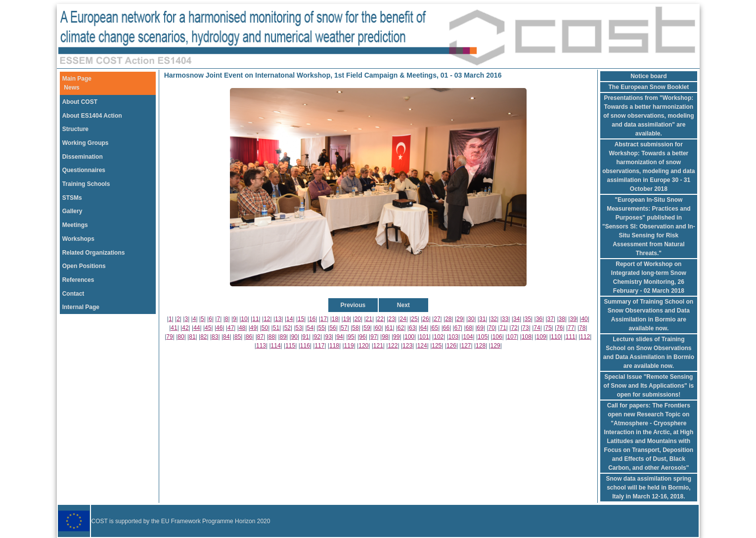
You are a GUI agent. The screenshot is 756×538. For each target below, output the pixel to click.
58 (355, 328)
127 (466, 346)
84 (226, 337)
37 (551, 319)
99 (396, 337)
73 (525, 328)
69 (480, 328)
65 (435, 328)
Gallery (72, 211)
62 (401, 328)
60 (378, 328)
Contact (73, 294)
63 (412, 328)
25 (414, 319)
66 (446, 328)
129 (495, 346)
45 (208, 328)
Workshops (78, 239)
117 (319, 346)
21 (369, 319)
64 (423, 328)
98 (385, 337)
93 (328, 337)
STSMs (72, 198)
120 (363, 346)
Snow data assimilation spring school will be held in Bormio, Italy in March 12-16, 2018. (648, 488)
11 (255, 319)
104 (468, 337)
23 (391, 319)
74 (537, 328)
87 (260, 337)
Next (403, 305)
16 (312, 319)
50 (265, 328)
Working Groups (86, 143)
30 (471, 319)
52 (288, 328)
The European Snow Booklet (649, 87)
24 (403, 319)
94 (339, 337)
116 (305, 346)
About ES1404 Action (92, 116)
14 (289, 319)
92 (317, 337)
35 (528, 319)
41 (174, 328)
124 (422, 346)
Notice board (648, 76)
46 (219, 328)
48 (242, 328)
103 (453, 337)
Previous (353, 305)
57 (344, 328)
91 (306, 337)
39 (573, 319)
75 (548, 328)
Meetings (75, 225)
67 (458, 328)
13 (278, 319)
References (78, 280)
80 (181, 337)
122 (393, 346)
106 (497, 337)
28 (448, 319)
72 (514, 328)
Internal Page (81, 307)
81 (192, 337)
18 (335, 319)
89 (283, 337)
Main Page (77, 79)
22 (380, 319)
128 (481, 346)
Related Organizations (94, 253)
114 (276, 346)
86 (249, 337)
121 (378, 346)
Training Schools (86, 184)
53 (299, 328)
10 (244, 319)
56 (333, 328)
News (71, 88)
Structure (75, 129)
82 (203, 337)
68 (469, 328)
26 (425, 319)
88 (272, 337)
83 (215, 337)
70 (492, 328)
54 (310, 328)
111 (571, 337)
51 (276, 328)
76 (559, 328)
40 (584, 319)
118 (334, 346)
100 (409, 337)
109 (541, 337)
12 (267, 319)
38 (562, 319)
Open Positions (84, 266)
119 (349, 346)
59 (367, 328)
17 (324, 319)
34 (516, 319)
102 (439, 337)
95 (351, 337)
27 (437, 319)
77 (571, 328)
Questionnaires (84, 170)
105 (483, 337)
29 (460, 319)
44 (197, 328)
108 (527, 337)
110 (556, 337)
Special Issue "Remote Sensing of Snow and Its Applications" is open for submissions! (649, 386)
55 (321, 328)
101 (424, 337)
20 (358, 319)
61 (389, 328)
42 (185, 328)
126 (451, 346)
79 (169, 337)
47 (231, 328)
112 (585, 337)
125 (437, 346)
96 (362, 337)
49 (253, 328)
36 (539, 319)
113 (261, 346)
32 (494, 319)
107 (512, 337)
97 (374, 337)
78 (582, 328)
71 (503, 328)
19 (346, 319)
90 (294, 337)
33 (505, 319)
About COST (80, 102)
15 (301, 319)
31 (482, 319)
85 (238, 337)
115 (290, 346)
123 (407, 346)
